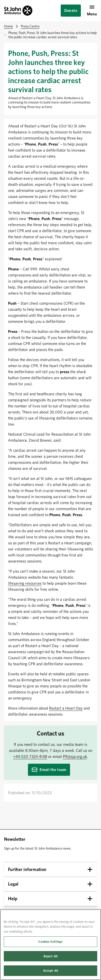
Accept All (51, 971)
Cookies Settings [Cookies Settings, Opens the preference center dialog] (50, 942)
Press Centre (30, 26)
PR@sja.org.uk (75, 757)
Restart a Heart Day (66, 708)
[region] (51, 945)
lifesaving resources (25, 583)
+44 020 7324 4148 (30, 757)
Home (8, 26)
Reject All (51, 956)
